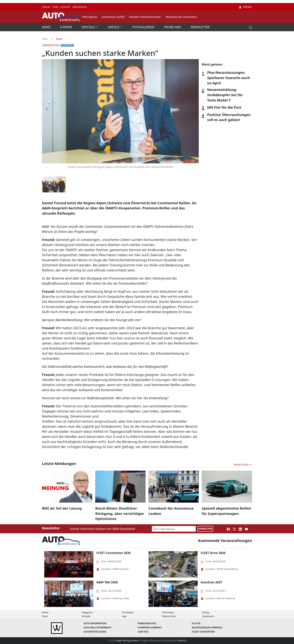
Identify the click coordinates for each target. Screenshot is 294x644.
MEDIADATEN (80, 7)
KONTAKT (66, 7)
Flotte (196, 623)
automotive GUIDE (113, 17)
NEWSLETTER (200, 27)
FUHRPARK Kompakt (150, 628)
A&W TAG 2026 (107, 582)
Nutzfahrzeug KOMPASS (207, 628)
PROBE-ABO (173, 27)
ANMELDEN (205, 529)
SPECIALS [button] (89, 27)
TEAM (56, 7)
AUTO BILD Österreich (97, 628)
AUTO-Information (95, 623)
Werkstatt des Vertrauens (181, 17)
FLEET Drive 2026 (213, 553)
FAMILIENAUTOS (147, 623)
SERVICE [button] (114, 27)
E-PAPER (66, 27)
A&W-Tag (143, 632)
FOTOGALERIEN (144, 27)
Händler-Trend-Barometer (145, 17)
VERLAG (46, 7)
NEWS (47, 27)
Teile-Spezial (90, 17)
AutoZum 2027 (211, 582)
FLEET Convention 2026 (113, 553)
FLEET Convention (203, 632)
